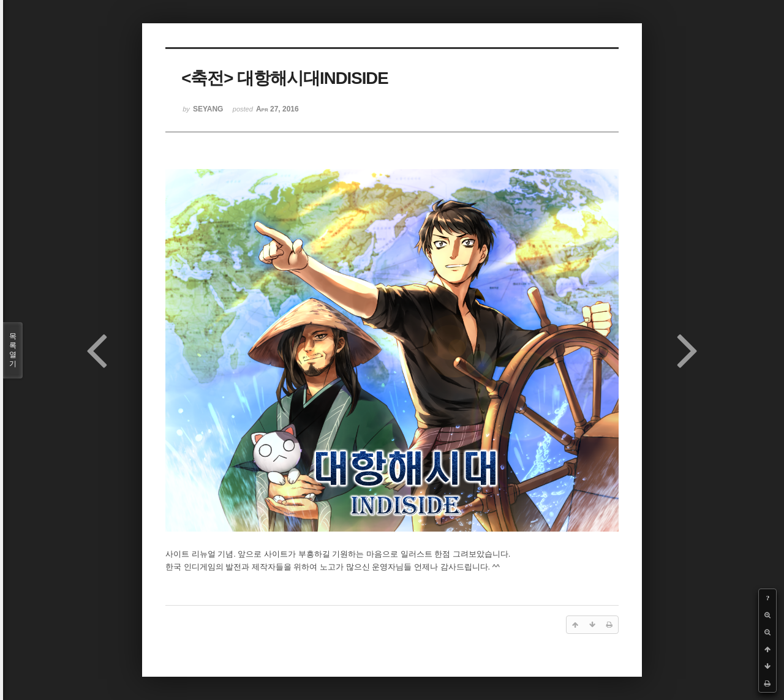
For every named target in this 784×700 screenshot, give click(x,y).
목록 (13, 350)
